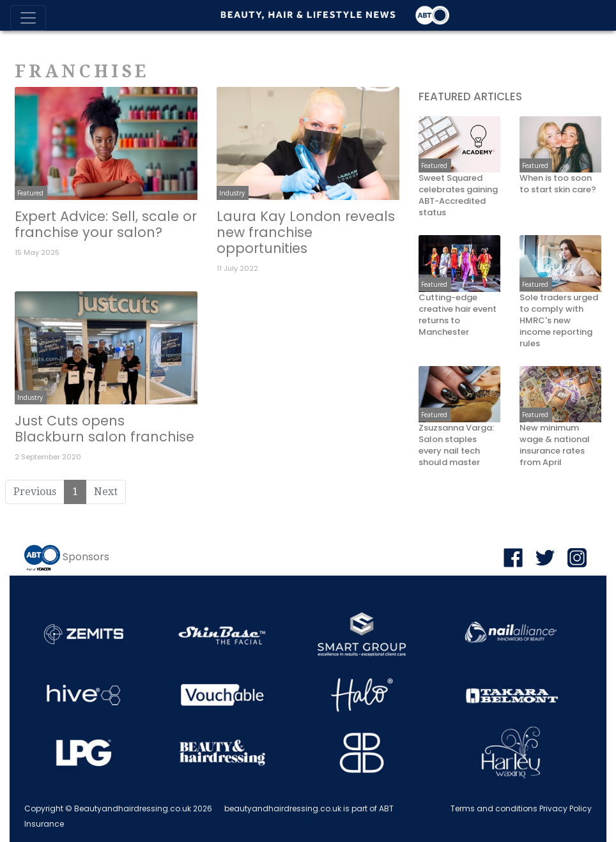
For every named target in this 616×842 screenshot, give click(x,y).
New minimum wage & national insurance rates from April (555, 445)
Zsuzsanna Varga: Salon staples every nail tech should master (456, 445)
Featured (30, 193)
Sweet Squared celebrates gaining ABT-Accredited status (458, 195)
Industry (232, 193)
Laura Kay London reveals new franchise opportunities (306, 232)
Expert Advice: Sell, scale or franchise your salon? (106, 224)
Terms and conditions (494, 808)
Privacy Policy (566, 808)
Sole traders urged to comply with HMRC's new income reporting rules (559, 321)
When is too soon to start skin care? (558, 184)
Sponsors (86, 557)
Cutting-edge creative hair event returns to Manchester (458, 315)
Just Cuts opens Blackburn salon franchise (104, 429)
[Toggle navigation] (28, 18)
